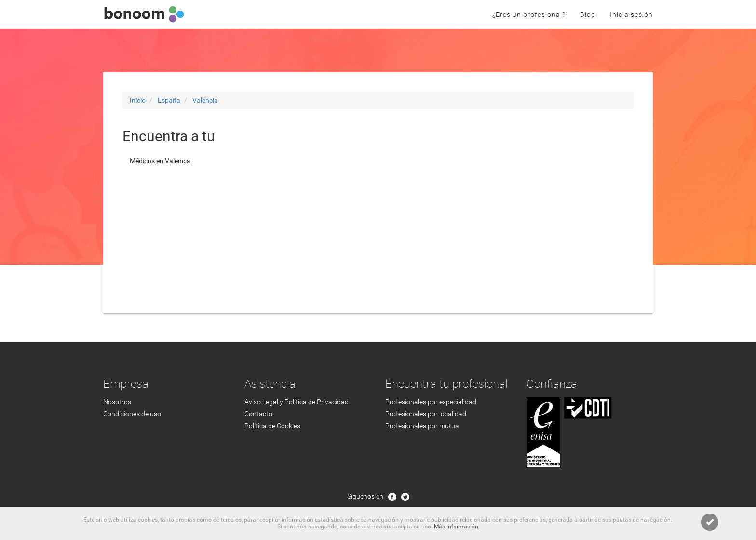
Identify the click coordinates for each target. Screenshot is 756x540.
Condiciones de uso (132, 414)
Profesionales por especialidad (431, 402)
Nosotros (117, 402)
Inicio (138, 100)
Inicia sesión (631, 14)
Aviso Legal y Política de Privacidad (297, 402)
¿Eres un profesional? (529, 14)
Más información (456, 527)
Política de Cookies (272, 426)
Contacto (258, 414)
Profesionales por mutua (422, 426)
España (169, 100)
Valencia (205, 100)
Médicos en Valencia (160, 161)
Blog (588, 14)
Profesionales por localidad (426, 414)
